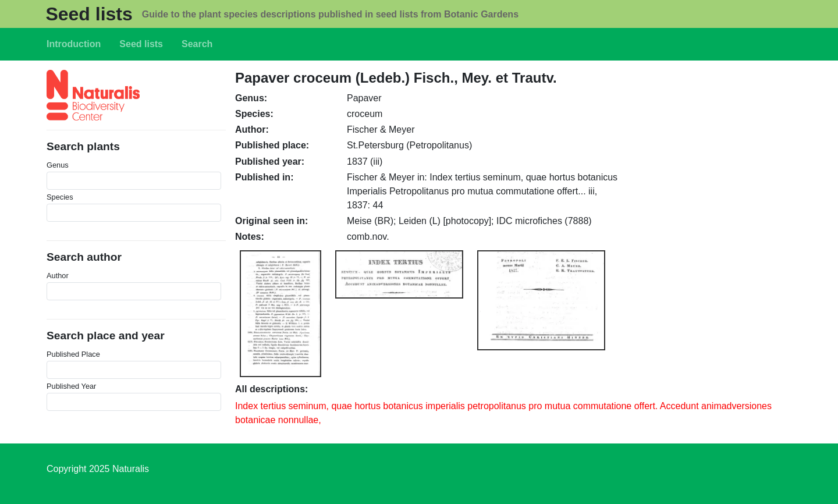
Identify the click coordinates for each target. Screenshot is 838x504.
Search (197, 44)
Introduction (74, 44)
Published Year (71, 386)
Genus (58, 165)
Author (58, 276)
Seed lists (89, 14)
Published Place (73, 354)
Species (60, 197)
